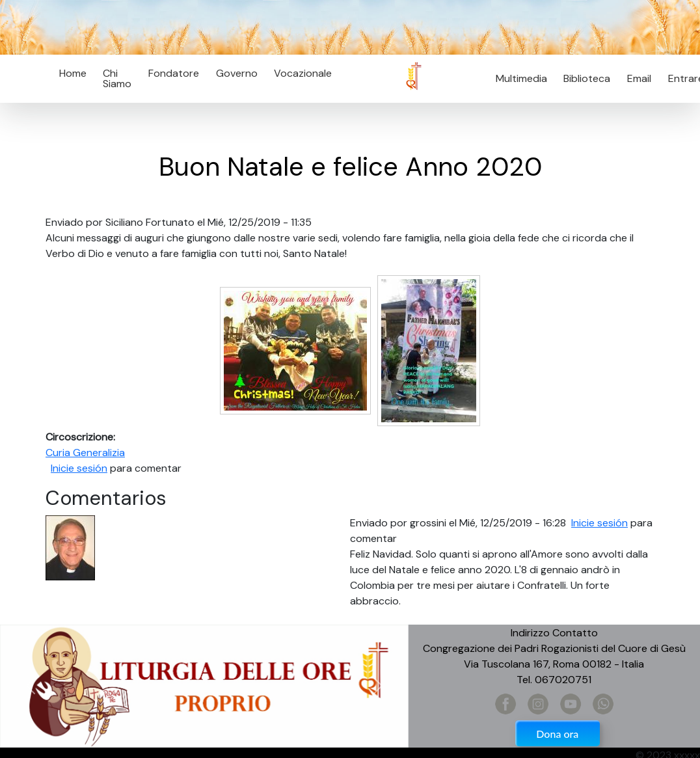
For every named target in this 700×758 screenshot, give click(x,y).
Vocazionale (303, 73)
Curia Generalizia (85, 453)
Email (635, 78)
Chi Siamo (117, 78)
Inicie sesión (79, 468)
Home (73, 73)
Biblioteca (587, 78)
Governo (237, 73)
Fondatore (174, 73)
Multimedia (521, 78)
